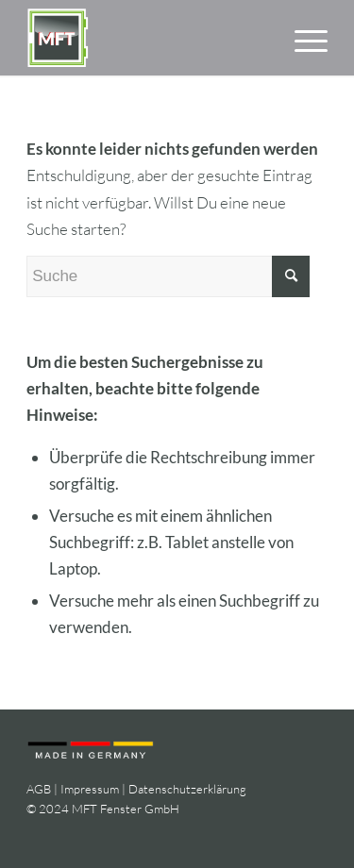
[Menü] (302, 38)
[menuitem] (302, 38)
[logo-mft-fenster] (147, 38)
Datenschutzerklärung (187, 789)
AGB (39, 789)
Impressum (90, 789)
